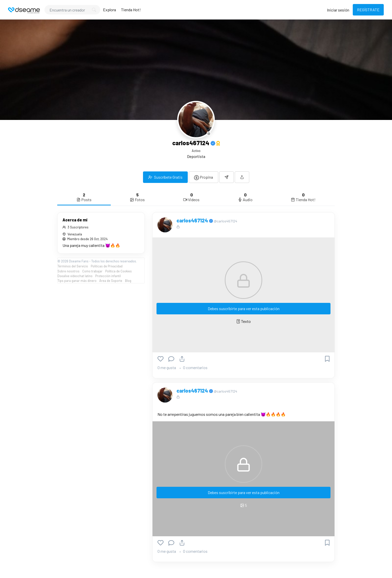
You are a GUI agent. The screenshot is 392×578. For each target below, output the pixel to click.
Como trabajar (92, 271)
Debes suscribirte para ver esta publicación (244, 308)
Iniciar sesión (338, 10)
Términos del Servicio (73, 266)
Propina (203, 177)
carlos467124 (193, 220)
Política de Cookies (118, 271)
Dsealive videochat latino (75, 276)
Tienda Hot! (131, 10)
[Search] (72, 10)
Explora (109, 10)
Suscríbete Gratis (165, 177)
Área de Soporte (111, 281)
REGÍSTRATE (368, 10)
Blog (128, 281)
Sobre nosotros (68, 271)
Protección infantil (108, 276)
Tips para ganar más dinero (77, 281)
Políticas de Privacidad (107, 266)
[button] (242, 177)
